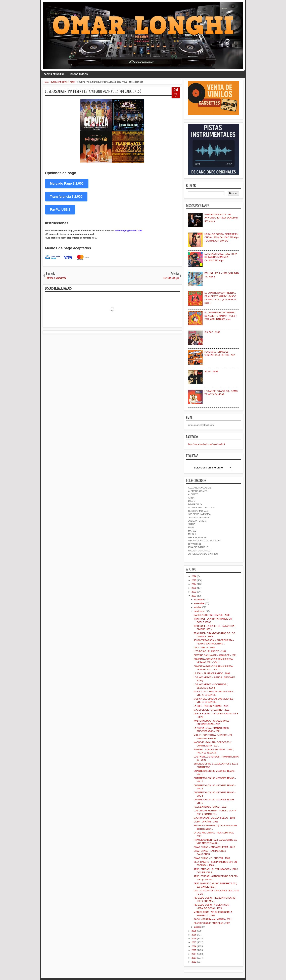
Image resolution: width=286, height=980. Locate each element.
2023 (194, 588)
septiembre (200, 611)
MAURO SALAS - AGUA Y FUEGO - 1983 (214, 818)
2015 (194, 950)
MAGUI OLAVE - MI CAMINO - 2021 (211, 710)
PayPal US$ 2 (60, 210)
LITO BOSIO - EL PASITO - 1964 (210, 651)
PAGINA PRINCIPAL (54, 74)
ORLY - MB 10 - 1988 (204, 647)
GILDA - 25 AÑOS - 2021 (206, 822)
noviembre (199, 603)
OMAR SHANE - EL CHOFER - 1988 (212, 858)
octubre (198, 607)
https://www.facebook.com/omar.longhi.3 (206, 444)
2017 (194, 942)
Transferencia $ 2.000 (66, 197)
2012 (194, 962)
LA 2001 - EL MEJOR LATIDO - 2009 (212, 673)
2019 (194, 935)
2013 (194, 958)
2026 (194, 576)
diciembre (199, 600)
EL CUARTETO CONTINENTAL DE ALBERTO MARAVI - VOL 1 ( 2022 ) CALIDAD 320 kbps (220, 316)
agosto (197, 927)
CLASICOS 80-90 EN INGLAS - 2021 (212, 923)
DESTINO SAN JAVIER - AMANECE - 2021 (215, 655)
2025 (194, 580)
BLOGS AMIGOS (79, 74)
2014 (194, 954)
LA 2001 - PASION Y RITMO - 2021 (211, 706)
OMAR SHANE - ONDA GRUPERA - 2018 (214, 847)
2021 (194, 596)
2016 (194, 946)
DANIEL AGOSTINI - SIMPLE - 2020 (211, 615)
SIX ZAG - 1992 (212, 332)
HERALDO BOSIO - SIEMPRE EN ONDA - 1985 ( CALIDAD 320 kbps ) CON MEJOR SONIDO (222, 237)
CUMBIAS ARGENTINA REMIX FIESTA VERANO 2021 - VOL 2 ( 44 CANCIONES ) (93, 91)
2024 (194, 584)
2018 (194, 939)
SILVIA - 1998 (211, 371)
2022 (194, 592)
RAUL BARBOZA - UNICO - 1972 (210, 807)
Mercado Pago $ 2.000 (67, 184)
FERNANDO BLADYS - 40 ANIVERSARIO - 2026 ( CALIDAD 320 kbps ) (221, 218)
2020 (194, 931)
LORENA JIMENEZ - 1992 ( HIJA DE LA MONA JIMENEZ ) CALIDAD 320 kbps (221, 257)
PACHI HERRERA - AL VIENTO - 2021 (212, 919)
